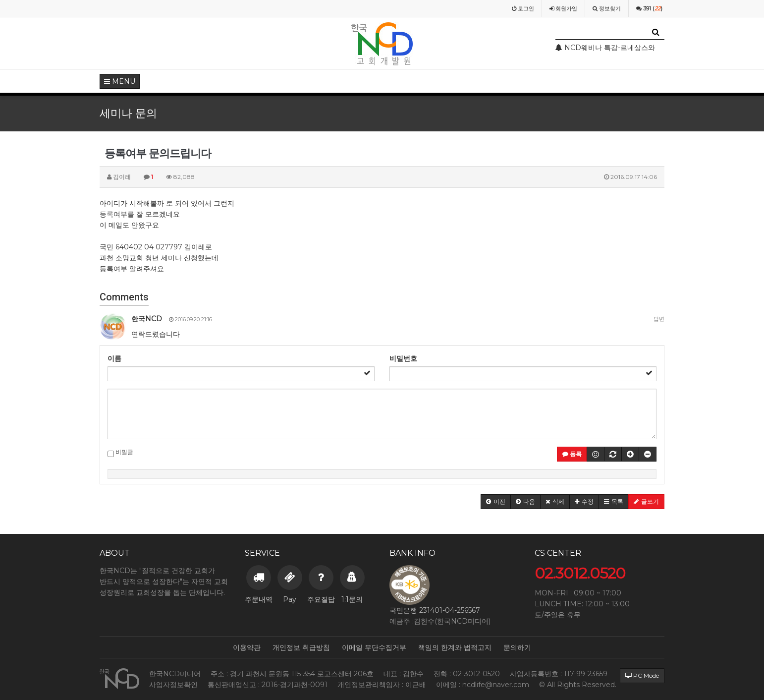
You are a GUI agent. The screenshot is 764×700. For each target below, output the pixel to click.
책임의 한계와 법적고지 (455, 647)
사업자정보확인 (173, 685)
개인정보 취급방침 (301, 647)
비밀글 (120, 452)
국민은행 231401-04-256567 (435, 610)
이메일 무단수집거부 (374, 647)
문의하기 (517, 647)
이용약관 (247, 647)
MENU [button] (120, 81)
